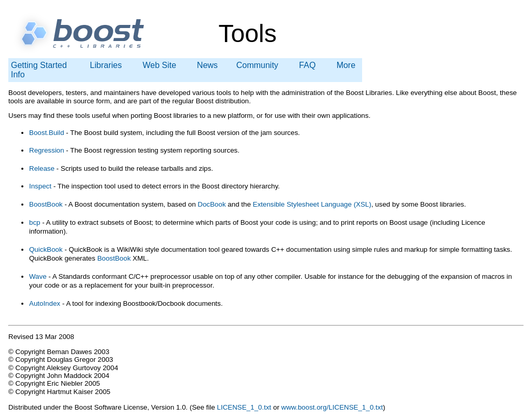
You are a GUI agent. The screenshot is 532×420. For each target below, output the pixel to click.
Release (42, 168)
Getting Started (39, 65)
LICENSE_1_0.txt (244, 407)
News (207, 65)
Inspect (41, 186)
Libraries (106, 65)
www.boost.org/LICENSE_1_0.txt (332, 407)
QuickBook (46, 249)
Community (257, 65)
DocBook (212, 204)
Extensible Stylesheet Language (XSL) (312, 204)
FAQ (308, 65)
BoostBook (46, 204)
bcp (35, 222)
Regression (46, 150)
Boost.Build (46, 133)
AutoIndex (45, 303)
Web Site (159, 65)
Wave (38, 276)
